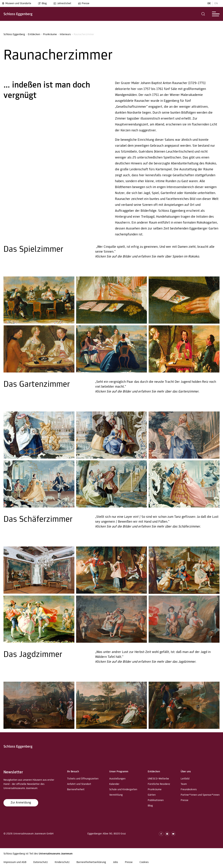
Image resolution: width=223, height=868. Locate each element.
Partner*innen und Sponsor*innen (200, 795)
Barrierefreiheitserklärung (91, 862)
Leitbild (185, 779)
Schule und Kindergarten (123, 790)
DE (209, 3)
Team (184, 784)
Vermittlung (116, 795)
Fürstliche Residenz (159, 784)
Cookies (144, 862)
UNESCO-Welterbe (158, 779)
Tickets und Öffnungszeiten (83, 779)
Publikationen (156, 800)
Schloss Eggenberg (14, 34)
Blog (42, 3)
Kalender (114, 784)
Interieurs (65, 34)
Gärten (152, 795)
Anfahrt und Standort (79, 784)
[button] (203, 14)
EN (216, 3)
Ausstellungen (117, 779)
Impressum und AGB (15, 862)
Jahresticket (62, 3)
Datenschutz (41, 862)
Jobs (115, 862)
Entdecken (34, 34)
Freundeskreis (189, 790)
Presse (84, 3)
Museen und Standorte (16, 3)
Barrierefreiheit (76, 790)
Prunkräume (50, 34)
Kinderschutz (62, 862)
